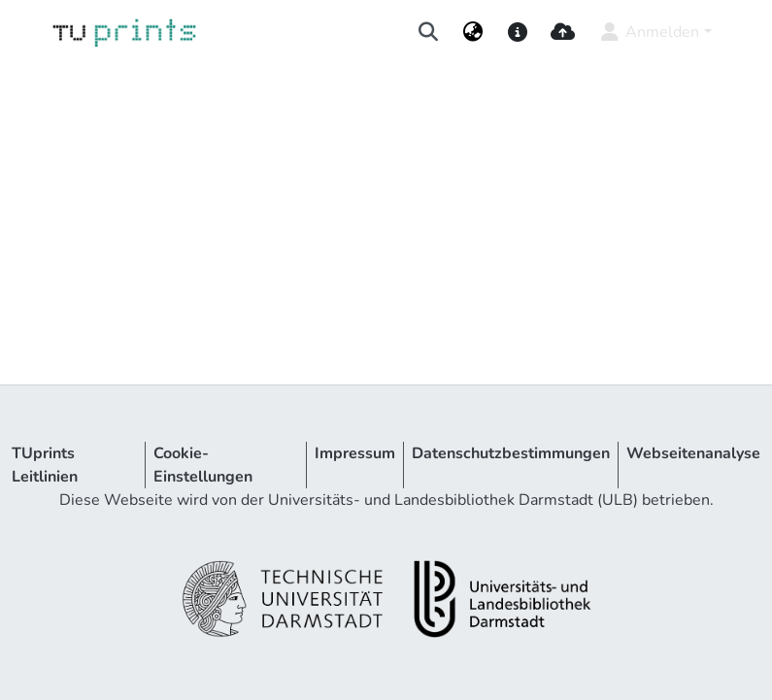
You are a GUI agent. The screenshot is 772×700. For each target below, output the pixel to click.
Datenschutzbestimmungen (511, 453)
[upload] (563, 32)
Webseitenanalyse (693, 453)
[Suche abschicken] (428, 32)
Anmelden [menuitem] (648, 32)
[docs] (518, 32)
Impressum (355, 453)
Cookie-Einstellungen (203, 465)
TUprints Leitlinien (45, 465)
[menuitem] (472, 32)
